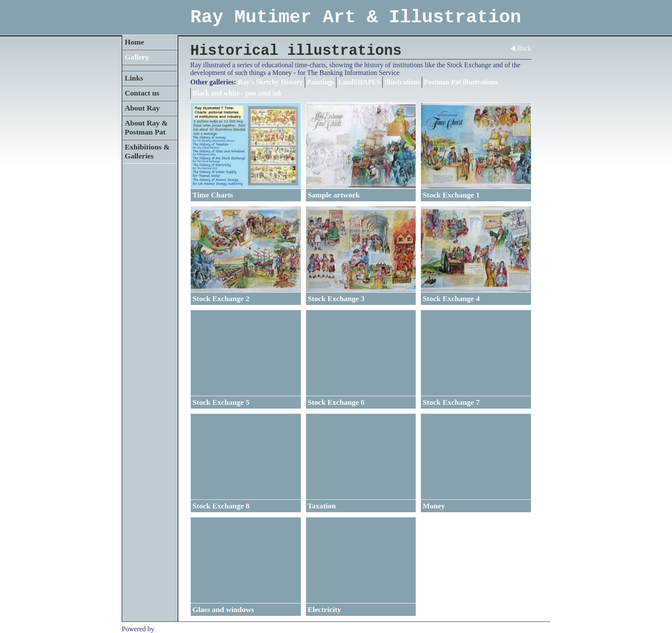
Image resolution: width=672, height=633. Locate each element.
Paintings (321, 82)
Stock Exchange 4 (451, 299)
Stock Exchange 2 (221, 299)
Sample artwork (334, 195)
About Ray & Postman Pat (146, 127)
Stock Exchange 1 (451, 195)
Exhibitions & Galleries (147, 151)
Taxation (322, 506)
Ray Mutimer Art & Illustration (356, 17)
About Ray (142, 108)
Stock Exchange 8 (221, 506)
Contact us (142, 93)
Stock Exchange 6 (336, 402)
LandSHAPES (359, 82)
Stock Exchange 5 (221, 402)
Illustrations (402, 82)
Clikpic (166, 629)
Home (134, 42)
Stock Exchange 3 (336, 299)
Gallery (137, 57)
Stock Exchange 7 (451, 402)
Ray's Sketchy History (270, 82)
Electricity (324, 609)
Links (134, 78)
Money (434, 506)
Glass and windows (223, 609)
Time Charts (213, 195)
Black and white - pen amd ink (237, 93)
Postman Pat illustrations (461, 82)
